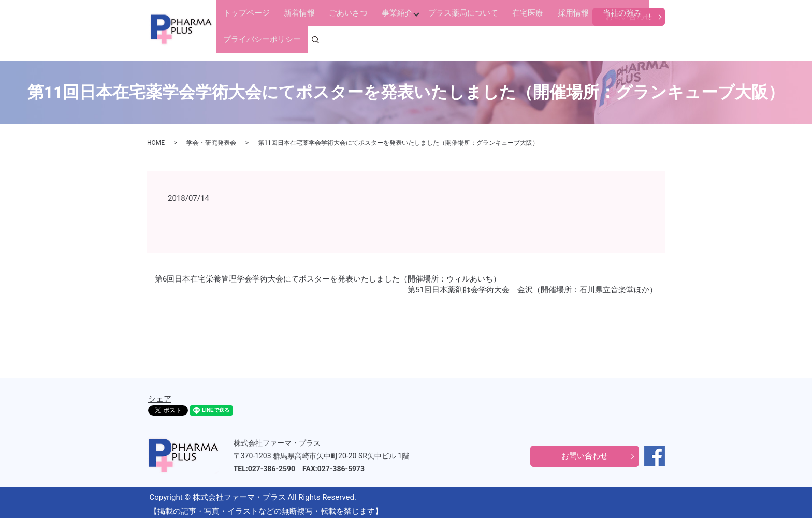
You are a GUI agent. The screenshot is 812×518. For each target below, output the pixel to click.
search (664, 41)
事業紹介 (361, 41)
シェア (160, 395)
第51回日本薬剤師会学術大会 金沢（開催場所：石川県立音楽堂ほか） (532, 286)
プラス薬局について (422, 41)
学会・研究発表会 (211, 139)
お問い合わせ (629, 17)
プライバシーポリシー (609, 41)
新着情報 (285, 41)
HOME (156, 139)
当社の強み (548, 41)
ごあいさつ (323, 41)
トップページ (243, 41)
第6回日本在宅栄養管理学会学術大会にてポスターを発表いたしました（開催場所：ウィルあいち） (328, 275)
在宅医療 (475, 41)
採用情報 (510, 41)
